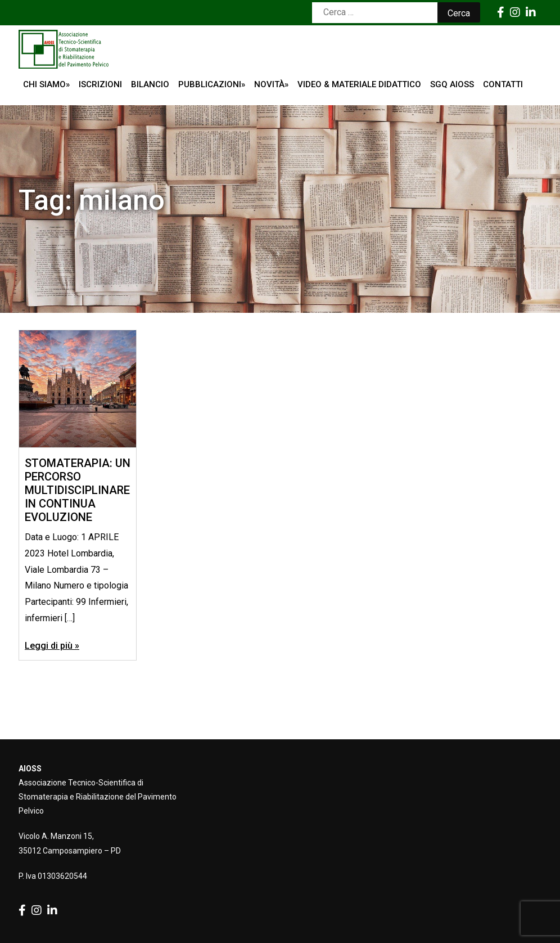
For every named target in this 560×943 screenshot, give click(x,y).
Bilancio (150, 84)
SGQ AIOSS (452, 84)
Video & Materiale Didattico (359, 84)
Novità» (271, 84)
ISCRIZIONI (100, 84)
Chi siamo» (46, 84)
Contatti (503, 84)
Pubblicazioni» (212, 84)
